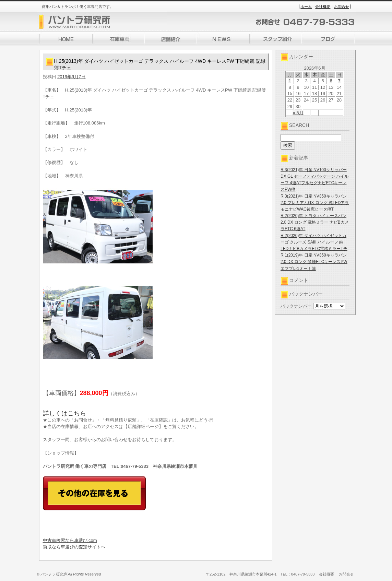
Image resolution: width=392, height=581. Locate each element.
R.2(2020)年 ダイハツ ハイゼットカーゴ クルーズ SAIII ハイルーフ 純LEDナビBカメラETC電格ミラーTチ (314, 242)
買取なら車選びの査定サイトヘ (74, 547)
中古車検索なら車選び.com (70, 540)
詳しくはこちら (64, 413)
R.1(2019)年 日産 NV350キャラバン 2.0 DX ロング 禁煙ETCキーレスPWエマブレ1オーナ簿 (314, 262)
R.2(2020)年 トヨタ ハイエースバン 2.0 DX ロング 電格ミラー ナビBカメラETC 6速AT (315, 222)
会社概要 (323, 7)
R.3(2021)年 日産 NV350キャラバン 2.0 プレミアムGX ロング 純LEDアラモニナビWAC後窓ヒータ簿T (315, 203)
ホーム (306, 7)
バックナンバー (296, 306)
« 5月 (298, 113)
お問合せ (342, 7)
